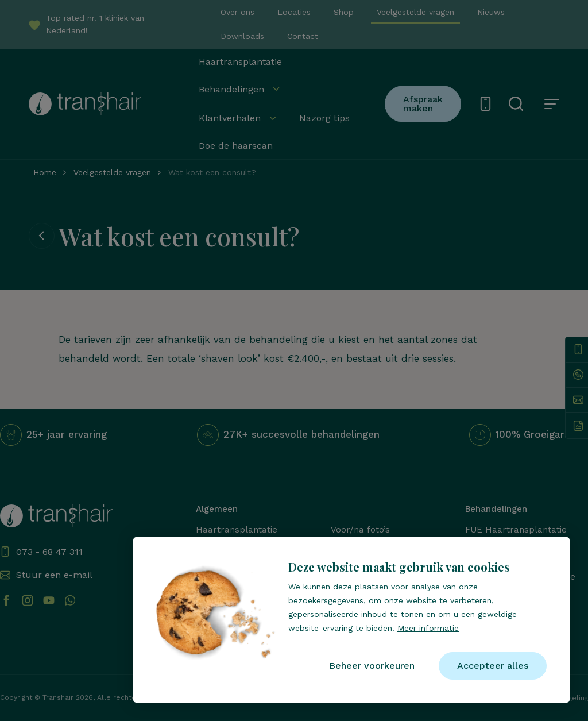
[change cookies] (372, 666)
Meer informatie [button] (428, 628)
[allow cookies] (493, 666)
